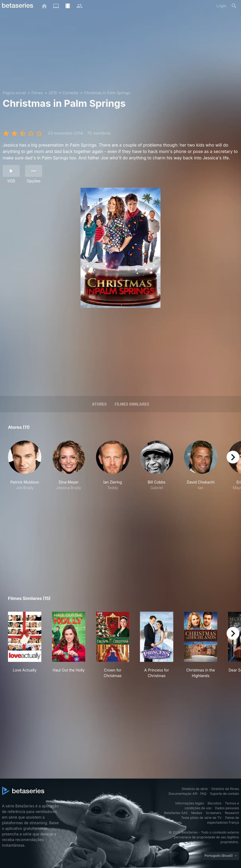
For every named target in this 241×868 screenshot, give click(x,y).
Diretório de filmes (225, 789)
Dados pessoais (227, 808)
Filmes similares (132, 404)
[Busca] (234, 6)
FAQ (203, 794)
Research (232, 813)
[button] (25, 468)
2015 (53, 93)
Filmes (37, 93)
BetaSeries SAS (176, 813)
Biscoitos (214, 803)
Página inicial (14, 93)
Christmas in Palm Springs (107, 93)
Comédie (71, 93)
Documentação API (183, 794)
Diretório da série (195, 789)
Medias (197, 813)
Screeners (214, 813)
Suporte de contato (225, 794)
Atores (99, 404)
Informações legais (190, 803)
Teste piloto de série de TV (201, 818)
